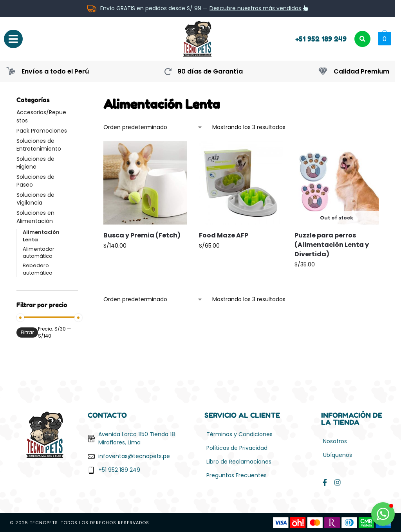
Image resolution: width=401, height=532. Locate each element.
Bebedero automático (38, 269)
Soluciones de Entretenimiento (39, 145)
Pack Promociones (42, 131)
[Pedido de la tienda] (153, 127)
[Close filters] (80, 100)
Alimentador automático (39, 253)
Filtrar (27, 332)
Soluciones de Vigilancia (35, 199)
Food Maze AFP (224, 235)
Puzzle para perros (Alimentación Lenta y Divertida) (332, 245)
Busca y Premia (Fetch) (142, 235)
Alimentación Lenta (41, 236)
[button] (384, 39)
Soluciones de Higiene (35, 163)
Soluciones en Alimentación (35, 217)
